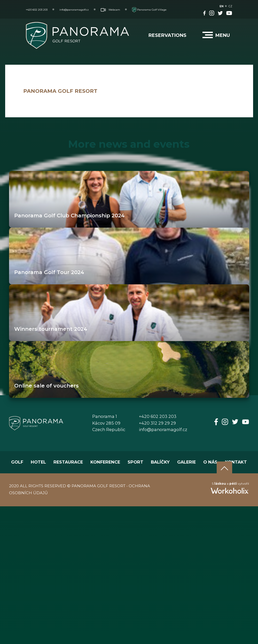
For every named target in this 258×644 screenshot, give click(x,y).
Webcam (110, 10)
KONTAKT (236, 462)
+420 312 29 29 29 (157, 423)
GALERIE (186, 462)
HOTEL (38, 462)
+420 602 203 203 (37, 10)
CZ (230, 6)
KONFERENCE (105, 462)
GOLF (17, 462)
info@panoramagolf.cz (74, 10)
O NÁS (210, 462)
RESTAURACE (68, 462)
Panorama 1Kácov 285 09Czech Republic (109, 423)
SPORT (135, 462)
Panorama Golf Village (149, 10)
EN (221, 6)
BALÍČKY (160, 462)
